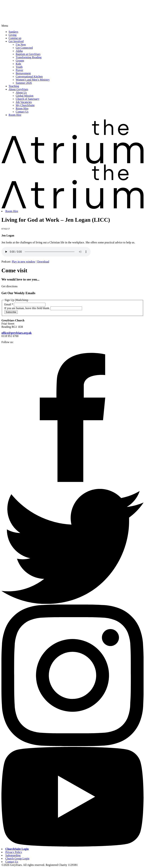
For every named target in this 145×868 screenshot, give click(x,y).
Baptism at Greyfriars (28, 54)
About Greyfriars (18, 89)
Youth (19, 67)
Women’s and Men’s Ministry (33, 80)
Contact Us (22, 112)
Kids (18, 64)
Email (9, 304)
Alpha (19, 51)
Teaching (14, 86)
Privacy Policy (14, 852)
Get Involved (16, 41)
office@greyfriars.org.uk (16, 333)
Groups (20, 60)
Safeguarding (13, 855)
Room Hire (22, 108)
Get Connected (24, 48)
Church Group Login (17, 858)
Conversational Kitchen (29, 76)
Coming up (15, 38)
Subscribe (11, 312)
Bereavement (23, 73)
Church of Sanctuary (27, 99)
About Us (21, 92)
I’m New (21, 45)
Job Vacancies (24, 102)
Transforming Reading (29, 57)
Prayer (19, 70)
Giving (12, 35)
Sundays (13, 32)
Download (43, 262)
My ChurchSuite (25, 105)
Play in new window (23, 262)
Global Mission (25, 96)
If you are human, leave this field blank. (27, 308)
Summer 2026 (24, 83)
